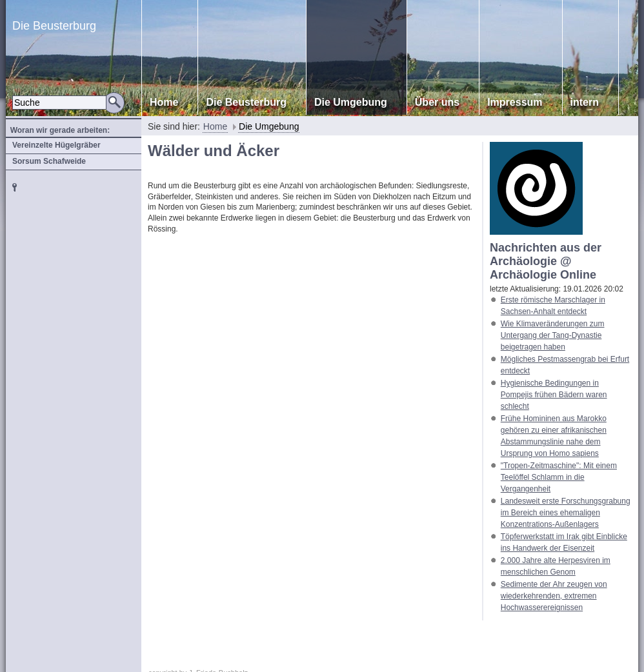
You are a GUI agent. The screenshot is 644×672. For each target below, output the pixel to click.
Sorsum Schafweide (49, 161)
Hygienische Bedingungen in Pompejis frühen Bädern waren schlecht (554, 395)
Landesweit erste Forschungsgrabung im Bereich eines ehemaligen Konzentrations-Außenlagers (566, 513)
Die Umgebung (269, 126)
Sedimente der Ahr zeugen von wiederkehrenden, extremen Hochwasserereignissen (554, 596)
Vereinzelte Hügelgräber (56, 145)
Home (215, 126)
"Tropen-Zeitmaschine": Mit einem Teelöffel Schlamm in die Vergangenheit (559, 477)
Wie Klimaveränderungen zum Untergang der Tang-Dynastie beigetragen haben (553, 335)
